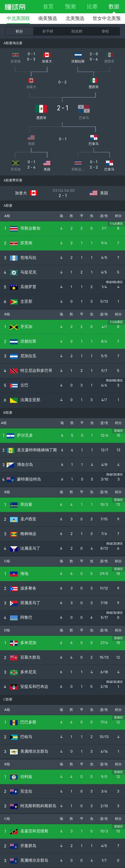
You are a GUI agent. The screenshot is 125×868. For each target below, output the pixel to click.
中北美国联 (18, 18)
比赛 (92, 6)
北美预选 (75, 18)
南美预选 (48, 18)
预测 (70, 6)
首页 (48, 6)
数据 (114, 6)
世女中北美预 (107, 18)
